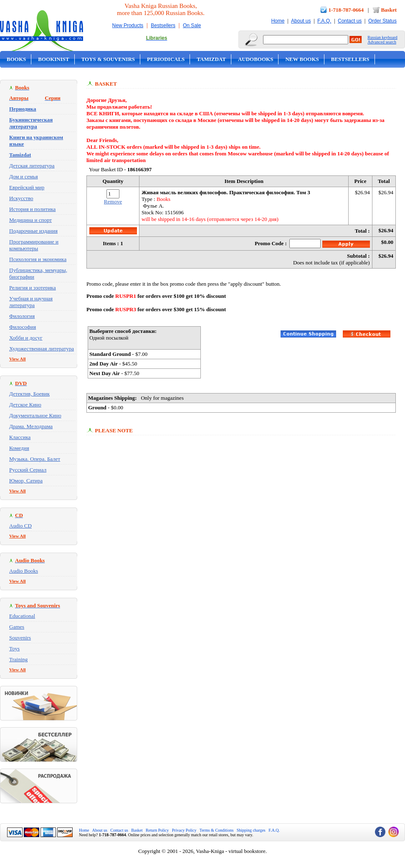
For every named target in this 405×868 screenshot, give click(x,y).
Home (278, 21)
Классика (20, 437)
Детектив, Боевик (29, 394)
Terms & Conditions (217, 830)
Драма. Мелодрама (31, 426)
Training (18, 659)
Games (17, 627)
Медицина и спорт (30, 220)
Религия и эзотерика (33, 288)
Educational (22, 616)
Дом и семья (24, 176)
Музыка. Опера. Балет (35, 459)
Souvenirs (20, 638)
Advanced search (382, 42)
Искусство (21, 198)
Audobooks (256, 59)
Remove (113, 202)
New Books (302, 59)
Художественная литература (42, 349)
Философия (23, 327)
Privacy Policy (184, 830)
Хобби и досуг (26, 338)
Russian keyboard (382, 37)
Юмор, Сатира (26, 481)
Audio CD (20, 526)
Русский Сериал (28, 470)
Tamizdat (211, 59)
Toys (14, 648)
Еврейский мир (27, 187)
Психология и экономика (38, 259)
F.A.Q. (324, 21)
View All (18, 359)
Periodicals (166, 59)
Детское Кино (25, 405)
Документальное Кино (35, 415)
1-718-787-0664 (346, 10)
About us (301, 21)
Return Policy (157, 830)
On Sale (192, 25)
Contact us (350, 21)
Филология (22, 316)
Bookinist (53, 59)
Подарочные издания (33, 231)
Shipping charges (251, 830)
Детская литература (32, 166)
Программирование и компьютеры (34, 245)
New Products (128, 25)
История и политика (32, 209)
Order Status (382, 21)
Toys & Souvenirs (108, 59)
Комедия (19, 448)
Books (16, 59)
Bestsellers (163, 25)
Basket (389, 10)
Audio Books (24, 571)
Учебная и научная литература (31, 302)
